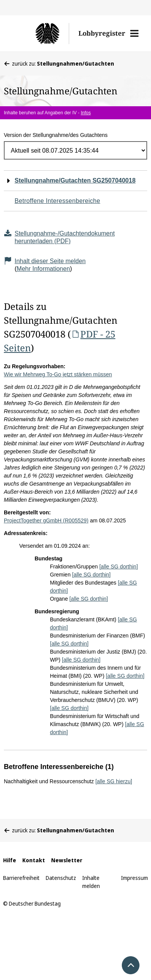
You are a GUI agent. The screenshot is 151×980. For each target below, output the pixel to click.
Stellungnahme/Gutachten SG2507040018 (75, 180)
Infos (86, 113)
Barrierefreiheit (21, 878)
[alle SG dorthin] (118, 567)
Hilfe (10, 860)
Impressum (134, 878)
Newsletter (67, 860)
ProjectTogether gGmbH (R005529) (46, 520)
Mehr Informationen (43, 269)
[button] (134, 33)
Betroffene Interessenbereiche (57, 201)
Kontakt (34, 860)
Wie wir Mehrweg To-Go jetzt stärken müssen (58, 374)
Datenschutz (61, 878)
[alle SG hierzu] (114, 781)
